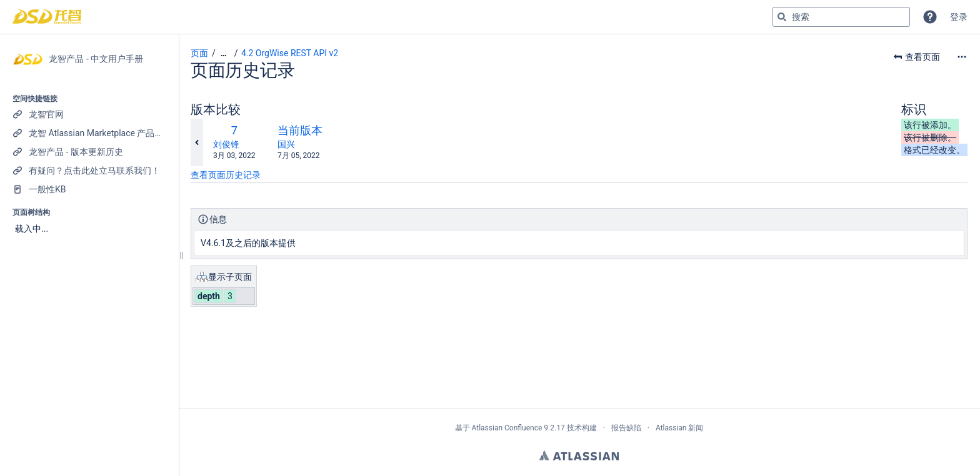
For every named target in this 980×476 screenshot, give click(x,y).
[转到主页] (47, 17)
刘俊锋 (226, 144)
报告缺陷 (626, 428)
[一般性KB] (89, 189)
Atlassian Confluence (507, 428)
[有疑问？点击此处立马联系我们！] (89, 171)
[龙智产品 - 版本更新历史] (89, 152)
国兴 (286, 144)
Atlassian (579, 455)
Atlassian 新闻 (680, 428)
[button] (930, 17)
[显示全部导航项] (224, 53)
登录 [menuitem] (959, 17)
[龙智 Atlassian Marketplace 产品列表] (89, 133)
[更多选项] (962, 57)
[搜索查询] (841, 17)
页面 (199, 53)
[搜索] (782, 17)
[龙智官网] (89, 114)
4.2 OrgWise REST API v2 (290, 53)
